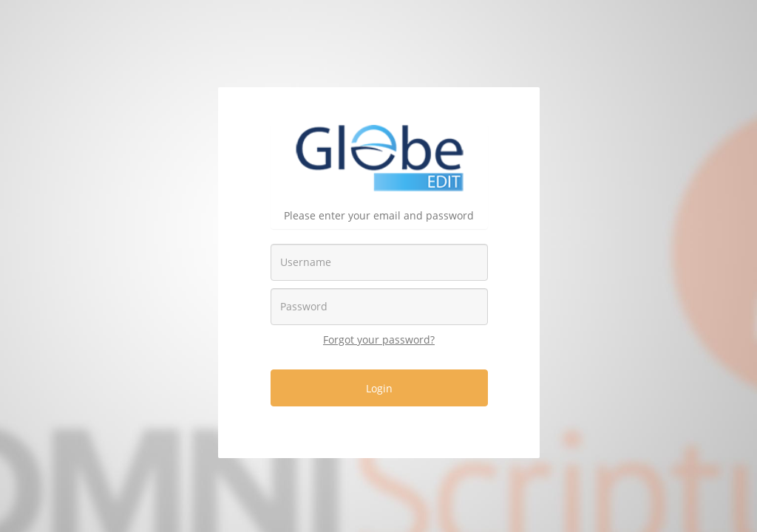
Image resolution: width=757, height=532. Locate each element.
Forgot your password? (379, 340)
